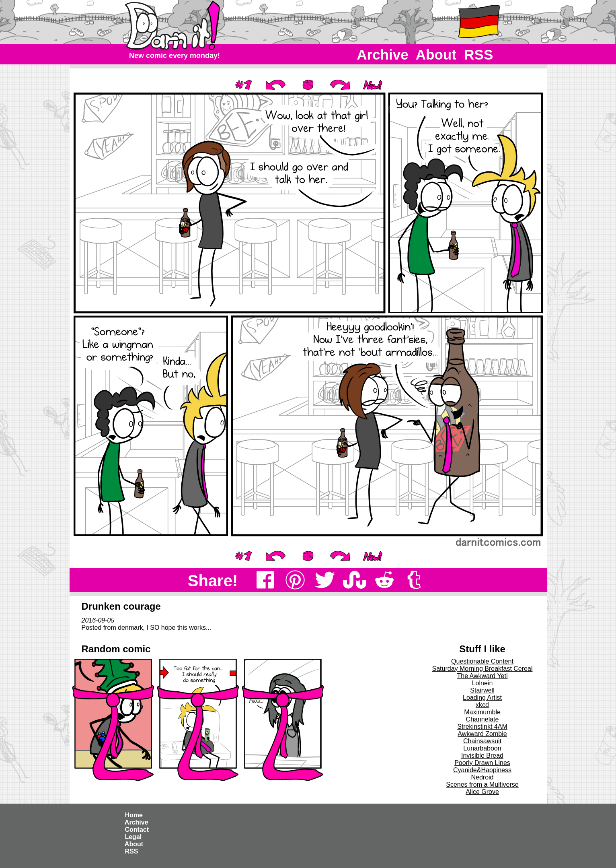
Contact (137, 830)
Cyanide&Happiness (482, 770)
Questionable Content (482, 661)
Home (134, 815)
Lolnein (483, 683)
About (436, 55)
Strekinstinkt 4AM (482, 727)
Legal (133, 837)
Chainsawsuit (482, 741)
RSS (479, 55)
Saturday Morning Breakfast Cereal (483, 669)
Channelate (483, 719)
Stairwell (482, 690)
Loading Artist (482, 698)
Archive (383, 55)
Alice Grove (482, 792)
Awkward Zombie (482, 734)
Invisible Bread (482, 756)
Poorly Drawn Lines (482, 763)
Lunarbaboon (482, 748)
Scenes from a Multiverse (482, 784)
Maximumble (482, 712)
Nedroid (482, 777)
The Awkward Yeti (482, 676)
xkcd (482, 705)
